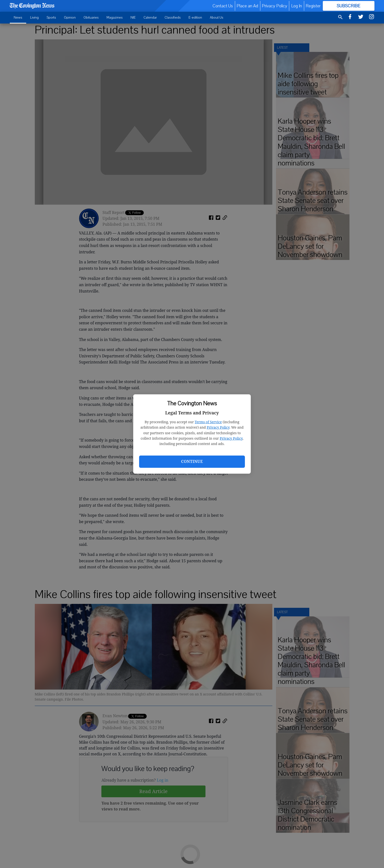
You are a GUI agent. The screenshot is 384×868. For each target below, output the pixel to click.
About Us (217, 18)
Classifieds (173, 18)
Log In (297, 6)
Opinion (70, 18)
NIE (133, 18)
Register (313, 6)
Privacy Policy (218, 427)
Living (34, 18)
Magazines (115, 18)
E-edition (195, 18)
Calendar (150, 18)
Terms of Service (208, 422)
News (18, 18)
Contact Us (223, 6)
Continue (192, 461)
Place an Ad (247, 6)
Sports (51, 18)
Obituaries (91, 18)
